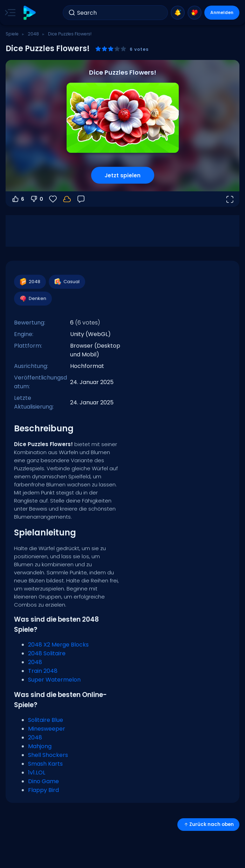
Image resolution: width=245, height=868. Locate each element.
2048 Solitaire (47, 653)
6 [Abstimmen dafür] (18, 199)
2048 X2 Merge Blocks (58, 645)
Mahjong (40, 746)
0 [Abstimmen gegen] (36, 199)
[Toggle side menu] (9, 13)
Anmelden (222, 12)
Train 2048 (43, 671)
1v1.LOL (37, 773)
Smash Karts (45, 764)
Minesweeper (47, 729)
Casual (67, 282)
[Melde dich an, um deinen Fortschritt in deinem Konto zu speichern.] (67, 199)
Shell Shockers (48, 755)
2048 (33, 34)
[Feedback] (81, 199)
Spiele (12, 34)
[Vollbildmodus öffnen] (230, 199)
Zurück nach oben (208, 824)
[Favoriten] (53, 199)
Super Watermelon (54, 680)
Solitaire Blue (46, 720)
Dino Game (43, 781)
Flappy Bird (43, 790)
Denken (33, 299)
